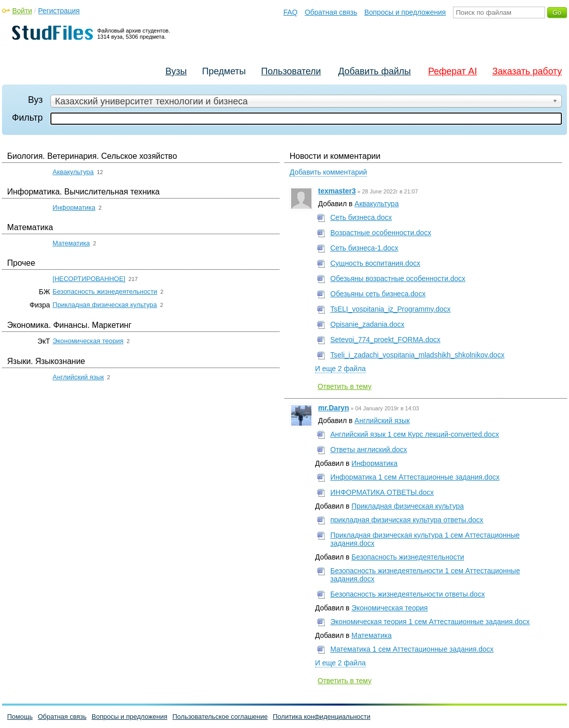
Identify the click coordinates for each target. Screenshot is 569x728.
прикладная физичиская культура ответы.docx (407, 520)
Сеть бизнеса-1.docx (364, 248)
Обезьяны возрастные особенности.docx (398, 278)
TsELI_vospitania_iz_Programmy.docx (390, 309)
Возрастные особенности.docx (381, 233)
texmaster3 (337, 191)
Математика (71, 243)
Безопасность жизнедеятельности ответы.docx (408, 594)
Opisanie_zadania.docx (367, 324)
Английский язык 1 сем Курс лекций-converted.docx (415, 434)
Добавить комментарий (328, 172)
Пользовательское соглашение (220, 717)
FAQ (291, 12)
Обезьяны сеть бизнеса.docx (378, 294)
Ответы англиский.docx (369, 450)
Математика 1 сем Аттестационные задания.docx (412, 649)
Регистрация (59, 11)
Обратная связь (331, 12)
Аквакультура (73, 172)
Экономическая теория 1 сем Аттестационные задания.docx (430, 622)
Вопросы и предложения (405, 12)
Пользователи (291, 71)
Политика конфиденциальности (322, 717)
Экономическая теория (88, 341)
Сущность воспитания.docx (375, 263)
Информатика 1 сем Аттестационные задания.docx (415, 477)
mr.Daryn (334, 408)
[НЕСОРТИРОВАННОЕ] (89, 279)
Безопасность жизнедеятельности (105, 291)
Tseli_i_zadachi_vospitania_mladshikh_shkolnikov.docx (417, 355)
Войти (22, 11)
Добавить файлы (374, 71)
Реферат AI (452, 71)
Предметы (224, 71)
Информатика (74, 207)
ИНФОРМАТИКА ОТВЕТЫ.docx (382, 492)
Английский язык (78, 377)
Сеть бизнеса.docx (361, 217)
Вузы (176, 71)
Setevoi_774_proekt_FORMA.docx (385, 340)
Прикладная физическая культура (105, 305)
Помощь (20, 717)
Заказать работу (527, 71)
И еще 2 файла (340, 369)
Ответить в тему (345, 386)
